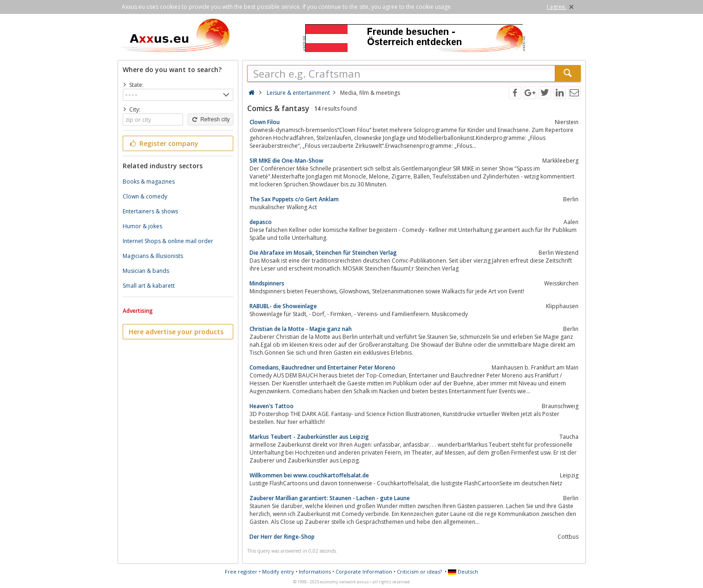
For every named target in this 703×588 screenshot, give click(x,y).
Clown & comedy (145, 196)
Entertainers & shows (150, 211)
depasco (261, 222)
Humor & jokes (142, 226)
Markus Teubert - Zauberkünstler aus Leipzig (309, 437)
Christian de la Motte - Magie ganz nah (301, 329)
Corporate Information (364, 571)
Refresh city (210, 119)
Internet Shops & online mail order (168, 241)
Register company (164, 143)
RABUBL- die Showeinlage (283, 306)
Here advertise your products (176, 332)
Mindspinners (267, 283)
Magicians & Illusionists (153, 256)
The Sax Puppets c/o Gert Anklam (294, 199)
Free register (241, 571)
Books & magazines (149, 182)
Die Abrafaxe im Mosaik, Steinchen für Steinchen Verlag (323, 253)
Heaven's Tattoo (272, 406)
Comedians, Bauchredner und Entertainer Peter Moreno (322, 367)
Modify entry (278, 571)
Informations (315, 571)
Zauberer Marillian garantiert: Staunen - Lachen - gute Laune (330, 498)
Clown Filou (265, 122)
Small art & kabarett (149, 286)
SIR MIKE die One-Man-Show (286, 161)
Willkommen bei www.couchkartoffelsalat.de (309, 475)
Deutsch (463, 571)
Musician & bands (146, 271)
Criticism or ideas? (419, 571)
